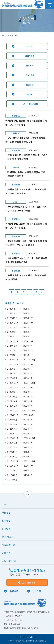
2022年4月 (12, 401)
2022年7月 (28, 392)
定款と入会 (7, 553)
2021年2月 (12, 434)
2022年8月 (12, 392)
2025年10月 (13, 323)
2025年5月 (12, 332)
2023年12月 (13, 360)
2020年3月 (28, 452)
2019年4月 (12, 480)
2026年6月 (12, 309)
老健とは (6, 513)
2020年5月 (28, 447)
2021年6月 (12, 424)
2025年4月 (28, 332)
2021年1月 (28, 434)
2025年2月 (12, 336)
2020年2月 (12, 457)
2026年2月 (28, 313)
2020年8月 (28, 443)
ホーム (5, 35)
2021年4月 (12, 429)
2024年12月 (13, 341)
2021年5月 (28, 424)
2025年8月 (12, 327)
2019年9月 (29, 466)
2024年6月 (12, 350)
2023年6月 (28, 369)
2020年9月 (12, 443)
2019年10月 (13, 466)
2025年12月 (28, 318)
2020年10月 (29, 438)
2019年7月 (28, 470)
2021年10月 (13, 415)
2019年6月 (12, 475)
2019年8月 (12, 470)
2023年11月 (29, 360)
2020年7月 (12, 447)
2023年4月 (12, 373)
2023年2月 (12, 378)
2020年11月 (13, 438)
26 (36, 292)
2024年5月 (28, 350)
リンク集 (34, 591)
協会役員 (6, 529)
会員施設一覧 (8, 545)
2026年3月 (12, 313)
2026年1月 (12, 318)
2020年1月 (28, 457)
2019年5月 (28, 475)
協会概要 (6, 521)
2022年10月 (13, 387)
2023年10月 (13, 364)
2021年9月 (29, 415)
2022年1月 (28, 406)
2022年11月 (29, 383)
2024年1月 (28, 355)
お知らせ (11, 591)
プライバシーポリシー (27, 637)
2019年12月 (13, 461)
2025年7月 (28, 327)
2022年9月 (29, 387)
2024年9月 (29, 341)
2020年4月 (12, 452)
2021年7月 (28, 420)
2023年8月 (12, 369)
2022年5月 (28, 397)
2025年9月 (29, 323)
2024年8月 (12, 346)
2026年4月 (28, 309)
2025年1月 (28, 336)
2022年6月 (12, 397)
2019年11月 (29, 461)
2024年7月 (28, 346)
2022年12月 (13, 383)
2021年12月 (13, 410)
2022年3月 (28, 401)
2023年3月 (28, 373)
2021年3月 (28, 429)
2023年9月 (29, 364)
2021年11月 (29, 410)
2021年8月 (12, 420)
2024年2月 (12, 355)
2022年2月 (12, 406)
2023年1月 (28, 378)
